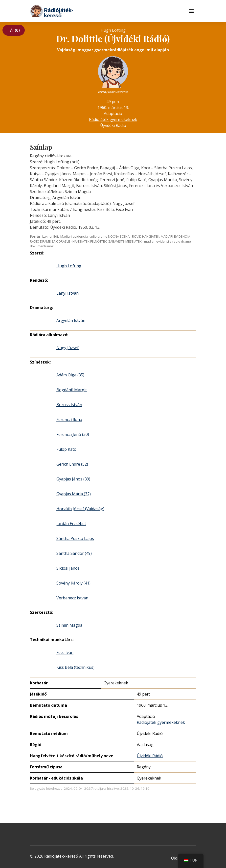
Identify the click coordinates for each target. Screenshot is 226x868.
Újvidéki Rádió (113, 125)
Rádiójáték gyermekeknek (113, 119)
